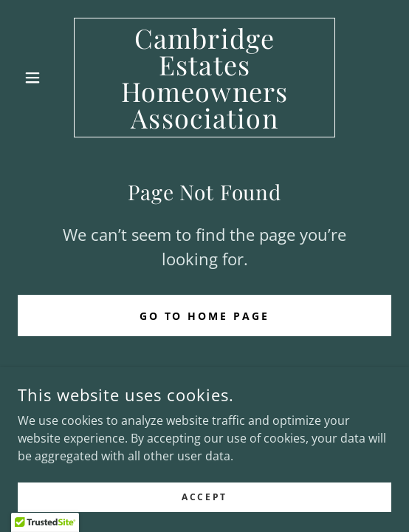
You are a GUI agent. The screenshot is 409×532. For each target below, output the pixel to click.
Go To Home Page (205, 316)
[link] (205, 78)
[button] (46, 78)
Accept (204, 507)
